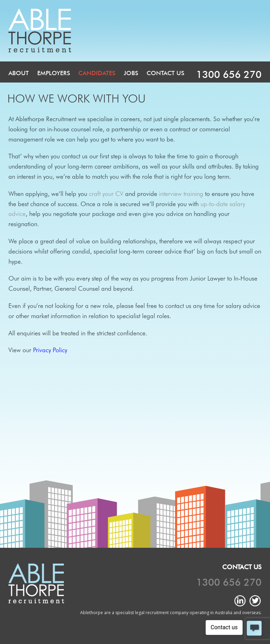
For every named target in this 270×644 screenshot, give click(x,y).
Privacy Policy (50, 350)
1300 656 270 (229, 74)
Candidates (97, 73)
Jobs (131, 73)
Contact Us (165, 73)
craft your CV (106, 194)
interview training (181, 194)
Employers (54, 73)
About (19, 73)
